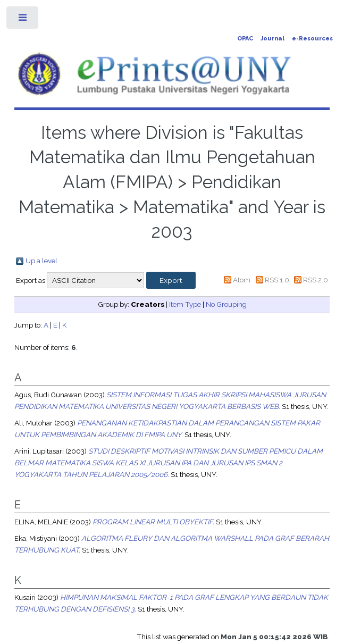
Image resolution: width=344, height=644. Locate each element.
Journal (272, 39)
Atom (242, 280)
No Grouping (226, 304)
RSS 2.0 (316, 280)
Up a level (41, 261)
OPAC (245, 39)
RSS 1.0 (277, 280)
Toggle (23, 20)
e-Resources (312, 39)
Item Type (185, 304)
